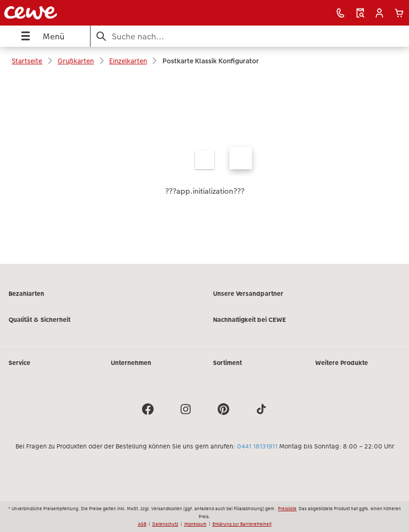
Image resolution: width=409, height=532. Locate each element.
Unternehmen (131, 363)
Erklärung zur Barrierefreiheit (242, 524)
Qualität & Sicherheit (39, 320)
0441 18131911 (257, 446)
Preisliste (287, 509)
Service (19, 363)
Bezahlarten (26, 294)
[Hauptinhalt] (204, 169)
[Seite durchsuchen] (250, 36)
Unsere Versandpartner (248, 294)
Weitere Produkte (342, 363)
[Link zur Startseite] (82, 13)
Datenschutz (165, 524)
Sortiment (227, 363)
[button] (379, 13)
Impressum (195, 524)
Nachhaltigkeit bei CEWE (250, 320)
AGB (142, 524)
